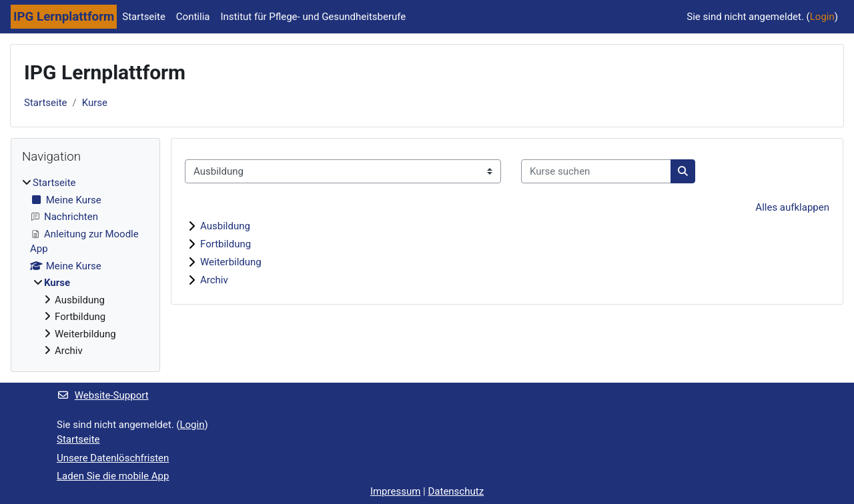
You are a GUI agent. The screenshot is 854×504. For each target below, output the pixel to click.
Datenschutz (456, 491)
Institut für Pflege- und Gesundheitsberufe (313, 17)
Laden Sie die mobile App (113, 476)
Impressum (395, 491)
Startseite (144, 17)
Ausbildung (225, 226)
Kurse (95, 103)
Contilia (193, 17)
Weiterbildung (231, 262)
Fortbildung (226, 244)
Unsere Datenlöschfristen (113, 458)
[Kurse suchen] (596, 172)
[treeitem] (85, 267)
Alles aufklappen (792, 207)
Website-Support (103, 395)
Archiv (214, 280)
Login (822, 17)
